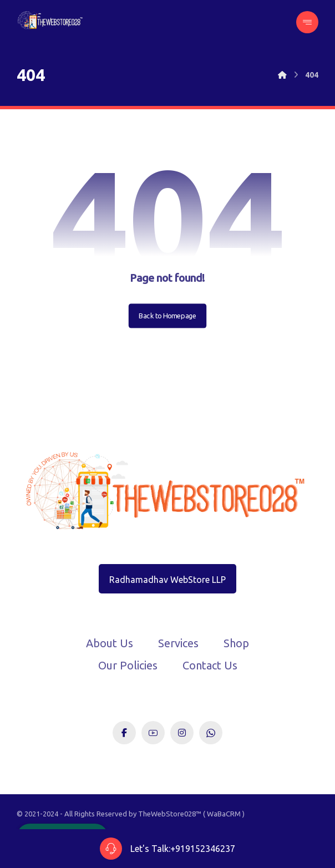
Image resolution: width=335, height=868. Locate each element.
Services (178, 643)
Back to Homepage (167, 316)
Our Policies (128, 665)
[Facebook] (124, 733)
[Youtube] (153, 733)
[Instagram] (182, 733)
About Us (110, 643)
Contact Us (210, 665)
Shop (236, 643)
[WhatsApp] (211, 733)
